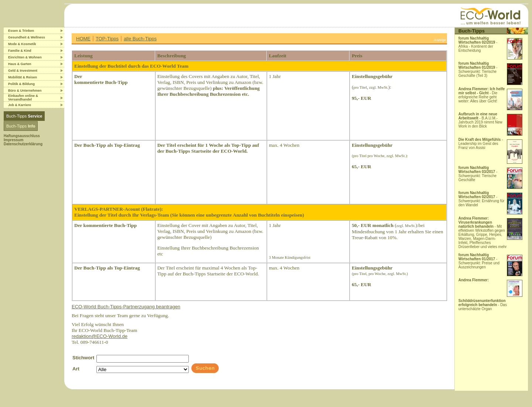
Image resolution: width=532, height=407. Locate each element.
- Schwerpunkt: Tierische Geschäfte (478, 174)
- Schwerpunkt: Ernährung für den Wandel (482, 199)
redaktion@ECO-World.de (100, 336)
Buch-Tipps (24, 116)
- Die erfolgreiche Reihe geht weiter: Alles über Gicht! (482, 95)
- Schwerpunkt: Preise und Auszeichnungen (479, 261)
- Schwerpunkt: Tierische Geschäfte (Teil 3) (478, 69)
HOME (83, 39)
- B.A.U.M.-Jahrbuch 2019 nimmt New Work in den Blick (480, 120)
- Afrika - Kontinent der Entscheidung (478, 44)
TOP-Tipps (107, 39)
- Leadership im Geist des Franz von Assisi (481, 144)
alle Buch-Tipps (140, 39)
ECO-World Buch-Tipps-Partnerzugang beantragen (126, 307)
